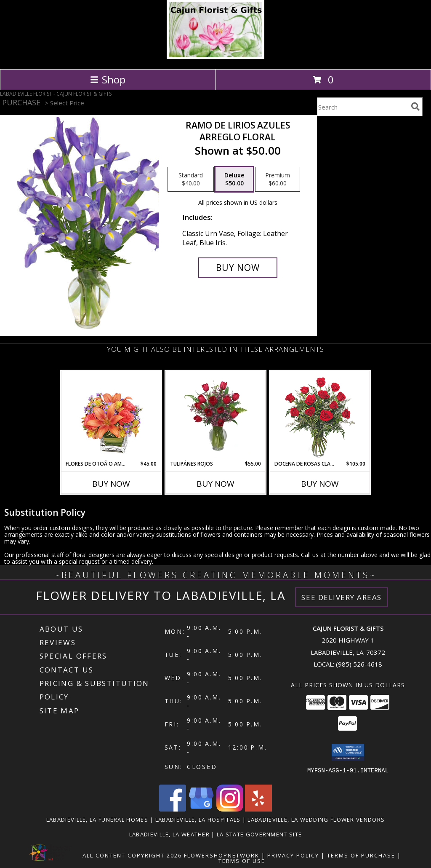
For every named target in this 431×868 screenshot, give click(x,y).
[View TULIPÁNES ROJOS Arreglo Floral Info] (216, 415)
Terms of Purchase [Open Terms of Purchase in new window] (361, 855)
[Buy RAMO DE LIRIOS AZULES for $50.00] (238, 268)
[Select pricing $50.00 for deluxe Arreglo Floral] (234, 179)
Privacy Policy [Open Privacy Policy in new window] (293, 855)
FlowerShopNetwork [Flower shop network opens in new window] (222, 855)
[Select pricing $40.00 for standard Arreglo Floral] (191, 179)
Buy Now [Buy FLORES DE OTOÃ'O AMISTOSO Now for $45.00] (111, 484)
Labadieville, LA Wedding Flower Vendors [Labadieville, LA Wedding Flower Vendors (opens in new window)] (316, 820)
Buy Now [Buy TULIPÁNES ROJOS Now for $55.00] (215, 484)
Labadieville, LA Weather (169, 834)
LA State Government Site (259, 834)
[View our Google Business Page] (201, 809)
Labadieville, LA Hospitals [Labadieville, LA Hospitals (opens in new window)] (198, 820)
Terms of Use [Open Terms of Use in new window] (242, 861)
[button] (348, 752)
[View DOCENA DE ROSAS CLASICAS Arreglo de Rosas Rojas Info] (320, 416)
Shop (108, 79)
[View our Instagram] (230, 809)
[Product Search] (362, 107)
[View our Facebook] (173, 809)
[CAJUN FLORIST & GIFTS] (216, 57)
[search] (415, 107)
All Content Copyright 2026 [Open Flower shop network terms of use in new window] (132, 855)
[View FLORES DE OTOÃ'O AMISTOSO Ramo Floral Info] (111, 416)
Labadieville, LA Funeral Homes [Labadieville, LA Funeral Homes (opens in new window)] (97, 820)
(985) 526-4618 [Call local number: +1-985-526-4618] (359, 664)
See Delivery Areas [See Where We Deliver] (342, 597)
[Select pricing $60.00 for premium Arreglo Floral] (278, 179)
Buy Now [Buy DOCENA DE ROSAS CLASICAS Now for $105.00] (320, 484)
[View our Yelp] (258, 809)
